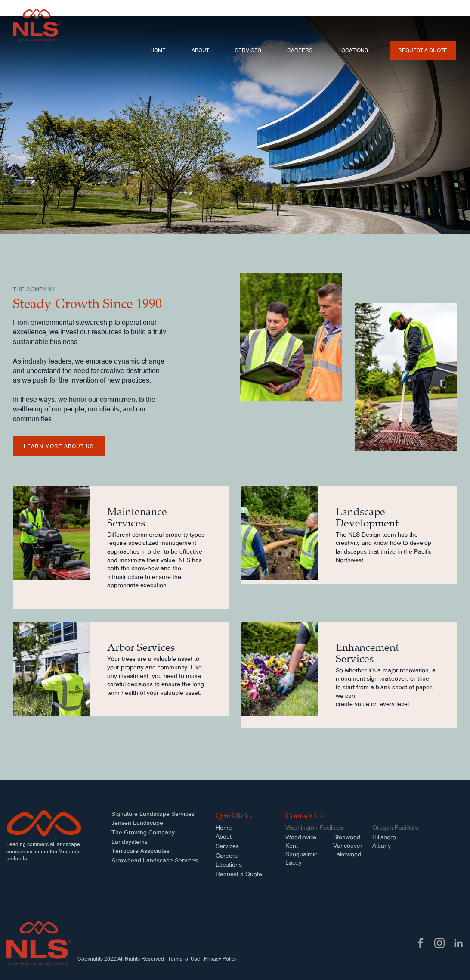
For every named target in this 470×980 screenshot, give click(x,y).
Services (227, 846)
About (200, 50)
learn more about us (59, 446)
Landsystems (130, 842)
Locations (229, 865)
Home (158, 50)
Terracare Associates (141, 851)
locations (353, 50)
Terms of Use (184, 959)
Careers (300, 50)
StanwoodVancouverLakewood (348, 845)
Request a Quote (423, 50)
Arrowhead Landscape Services (155, 860)
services (248, 50)
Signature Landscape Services (153, 814)
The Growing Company (143, 832)
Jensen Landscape (137, 823)
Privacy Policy (220, 959)
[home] (37, 25)
